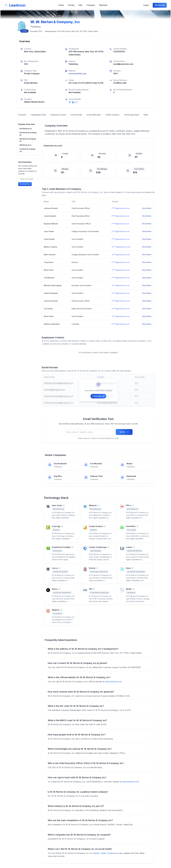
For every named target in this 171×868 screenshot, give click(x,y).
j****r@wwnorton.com (120, 221)
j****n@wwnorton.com (121, 244)
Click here (98, 401)
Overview (22, 115)
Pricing (71, 5)
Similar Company (119, 115)
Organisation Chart (40, 115)
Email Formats (80, 115)
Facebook (113, 858)
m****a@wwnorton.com (121, 252)
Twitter (104, 858)
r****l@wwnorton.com (120, 228)
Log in (146, 5)
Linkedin (96, 858)
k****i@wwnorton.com (121, 329)
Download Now (25, 189)
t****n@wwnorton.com (121, 267)
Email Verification (99, 115)
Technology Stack (140, 115)
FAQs (20, 119)
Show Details (147, 213)
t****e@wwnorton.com (121, 282)
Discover (104, 5)
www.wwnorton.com (78, 74)
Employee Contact (61, 115)
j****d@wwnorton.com (121, 213)
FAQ (80, 5)
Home (61, 5)
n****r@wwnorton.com (121, 275)
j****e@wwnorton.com (121, 236)
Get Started (160, 5)
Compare (91, 5)
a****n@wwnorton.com (121, 259)
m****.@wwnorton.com (121, 290)
